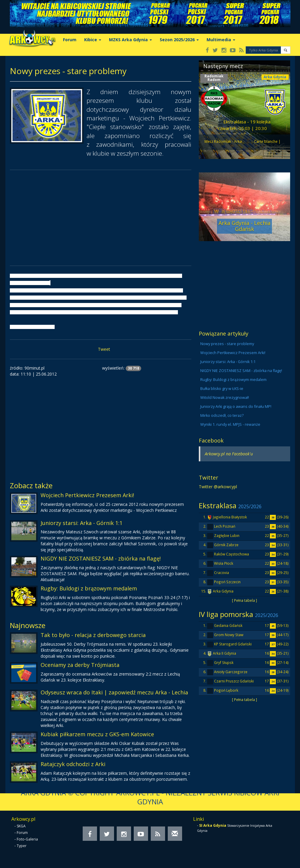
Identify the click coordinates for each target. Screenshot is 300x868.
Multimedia (221, 40)
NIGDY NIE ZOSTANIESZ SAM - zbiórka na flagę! (101, 558)
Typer (22, 846)
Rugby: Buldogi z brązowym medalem (89, 588)
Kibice (93, 40)
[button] (286, 50)
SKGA (21, 826)
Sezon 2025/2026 (179, 40)
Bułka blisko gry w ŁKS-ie (222, 389)
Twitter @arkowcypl (218, 487)
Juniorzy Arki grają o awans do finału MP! (236, 407)
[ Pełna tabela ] (244, 600)
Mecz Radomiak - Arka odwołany (223, 144)
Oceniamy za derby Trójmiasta (80, 665)
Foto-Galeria (27, 839)
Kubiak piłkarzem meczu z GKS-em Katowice (97, 734)
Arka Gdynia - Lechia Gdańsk (244, 226)
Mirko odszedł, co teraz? (222, 415)
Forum (70, 40)
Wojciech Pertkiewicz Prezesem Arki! (87, 495)
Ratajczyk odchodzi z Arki (73, 764)
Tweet (104, 349)
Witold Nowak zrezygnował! (225, 398)
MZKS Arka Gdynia (130, 40)
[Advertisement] (101, 218)
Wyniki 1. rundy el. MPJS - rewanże (230, 424)
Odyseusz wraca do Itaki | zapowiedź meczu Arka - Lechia (114, 692)
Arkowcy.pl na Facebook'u (229, 454)
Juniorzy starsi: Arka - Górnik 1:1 (81, 523)
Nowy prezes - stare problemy (227, 344)
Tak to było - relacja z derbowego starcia (93, 635)
